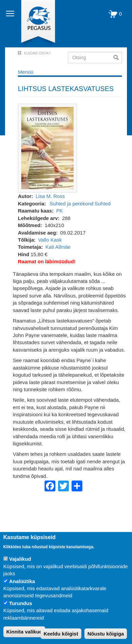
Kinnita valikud (24, 632)
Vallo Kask (50, 240)
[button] (47, 148)
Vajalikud (20, 559)
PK (59, 211)
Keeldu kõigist (61, 634)
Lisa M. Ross (50, 196)
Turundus (21, 603)
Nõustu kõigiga (106, 634)
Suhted (103, 204)
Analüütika (22, 581)
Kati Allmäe (58, 247)
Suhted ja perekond (72, 204)
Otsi (118, 58)
